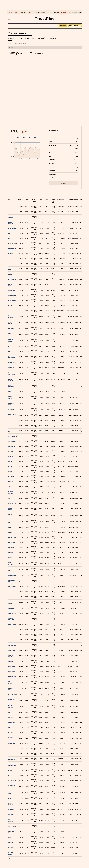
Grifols (10, 527)
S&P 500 (24, 12)
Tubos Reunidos (10, 820)
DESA (9, 426)
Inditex (10, 558)
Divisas (16, 38)
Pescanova (11, 717)
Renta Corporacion (12, 765)
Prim (9, 727)
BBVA (9, 311)
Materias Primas (29, 38)
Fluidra (10, 487)
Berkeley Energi (10, 334)
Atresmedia (11, 291)
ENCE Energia (12, 441)
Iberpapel (11, 553)
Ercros (10, 472)
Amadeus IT (11, 264)
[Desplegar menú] (9, 19)
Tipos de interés (41, 38)
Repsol (10, 770)
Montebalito (12, 662)
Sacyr (9, 776)
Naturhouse (11, 672)
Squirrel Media (10, 793)
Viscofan (10, 843)
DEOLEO (10, 421)
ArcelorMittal (12, 279)
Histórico (63, 183)
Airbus (10, 239)
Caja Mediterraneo (12, 374)
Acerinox (10, 217)
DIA (9, 431)
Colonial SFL (11, 410)
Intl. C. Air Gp (12, 587)
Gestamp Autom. (10, 509)
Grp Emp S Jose (12, 538)
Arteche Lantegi (10, 285)
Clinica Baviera (10, 398)
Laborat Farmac (10, 603)
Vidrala (10, 838)
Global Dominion (10, 515)
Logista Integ (12, 625)
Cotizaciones (17, 33)
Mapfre (10, 640)
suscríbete (63, 26)
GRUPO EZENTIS (12, 503)
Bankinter (11, 329)
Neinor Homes (12, 677)
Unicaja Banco (12, 826)
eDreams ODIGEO (10, 853)
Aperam (10, 274)
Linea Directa (12, 613)
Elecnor (10, 456)
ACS (9, 207)
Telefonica (11, 810)
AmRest (10, 259)
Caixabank (11, 368)
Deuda (21, 38)
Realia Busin (11, 754)
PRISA (9, 712)
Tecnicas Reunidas (10, 804)
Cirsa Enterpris (11, 386)
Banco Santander (11, 323)
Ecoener (10, 451)
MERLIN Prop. (11, 630)
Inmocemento (12, 575)
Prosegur (11, 733)
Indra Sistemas (10, 563)
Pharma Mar (11, 722)
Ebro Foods (11, 446)
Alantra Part (12, 249)
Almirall (10, 254)
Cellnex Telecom (10, 380)
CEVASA (10, 351)
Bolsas (10, 38)
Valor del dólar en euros (75, 12)
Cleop (9, 392)
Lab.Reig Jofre (12, 597)
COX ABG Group (12, 363)
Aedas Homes (12, 229)
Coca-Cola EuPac (11, 404)
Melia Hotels (12, 645)
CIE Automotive (11, 357)
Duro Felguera (12, 436)
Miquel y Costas (10, 656)
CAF (9, 346)
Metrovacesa (12, 650)
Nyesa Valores (12, 695)
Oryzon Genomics (10, 707)
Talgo (9, 798)
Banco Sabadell (11, 317)
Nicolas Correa (10, 683)
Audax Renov (12, 301)
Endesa (10, 467)
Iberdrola (11, 548)
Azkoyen (10, 306)
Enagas (10, 462)
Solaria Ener (12, 781)
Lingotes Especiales (11, 619)
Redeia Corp (11, 759)
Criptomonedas (52, 38)
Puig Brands (11, 744)
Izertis (10, 592)
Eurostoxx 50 (56, 12)
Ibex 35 (10, 12)
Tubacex (10, 815)
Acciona (10, 212)
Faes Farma (11, 477)
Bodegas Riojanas (10, 341)
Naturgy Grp (11, 667)
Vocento (10, 848)
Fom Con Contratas (11, 493)
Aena (9, 234)
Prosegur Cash (11, 738)
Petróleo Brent (39, 12)
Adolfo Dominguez (11, 223)
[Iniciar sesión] (75, 26)
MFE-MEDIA (11, 635)
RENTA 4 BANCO (12, 749)
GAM (9, 498)
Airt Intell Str (12, 244)
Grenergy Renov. (10, 522)
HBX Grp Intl (11, 543)
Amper (10, 269)
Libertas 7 (11, 608)
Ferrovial (11, 482)
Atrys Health (12, 296)
